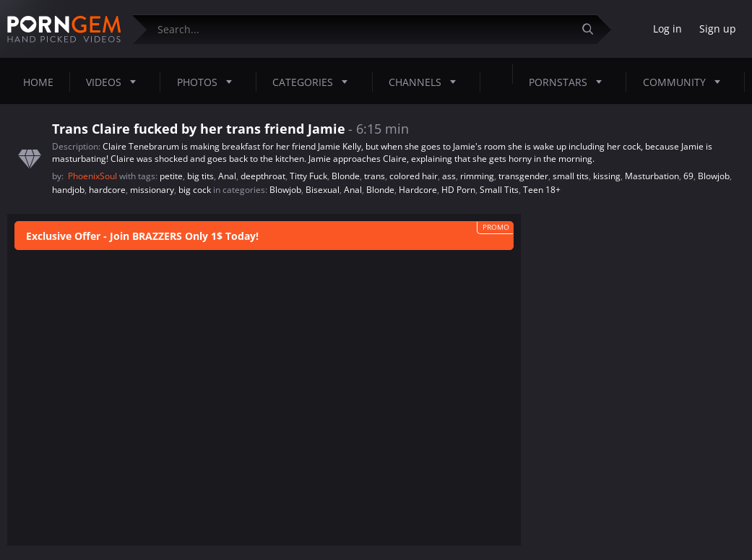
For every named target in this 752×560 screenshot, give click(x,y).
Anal (227, 176)
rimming (477, 176)
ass (449, 176)
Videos (115, 82)
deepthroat (263, 176)
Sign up (718, 29)
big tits (200, 176)
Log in (667, 29)
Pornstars (570, 82)
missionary (152, 190)
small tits (571, 176)
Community (686, 82)
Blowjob (714, 176)
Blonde (346, 176)
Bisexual (323, 190)
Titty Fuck (308, 176)
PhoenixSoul (94, 176)
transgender (523, 176)
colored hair (414, 176)
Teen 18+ (542, 190)
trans (375, 176)
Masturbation (652, 176)
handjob (68, 190)
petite (171, 176)
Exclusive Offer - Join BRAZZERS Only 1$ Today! (142, 236)
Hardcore (418, 190)
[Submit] (593, 29)
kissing (607, 176)
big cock (195, 190)
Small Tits (499, 190)
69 (688, 176)
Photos (209, 82)
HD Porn (458, 190)
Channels (427, 82)
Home (38, 82)
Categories (314, 82)
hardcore (107, 190)
